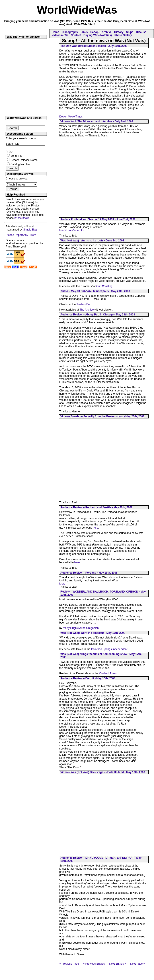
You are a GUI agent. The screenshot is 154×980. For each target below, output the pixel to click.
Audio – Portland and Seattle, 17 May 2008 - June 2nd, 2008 (98, 219)
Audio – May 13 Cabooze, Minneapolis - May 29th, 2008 (95, 291)
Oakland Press (108, 673)
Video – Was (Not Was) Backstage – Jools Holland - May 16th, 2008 (103, 772)
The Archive (87, 310)
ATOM (33, 267)
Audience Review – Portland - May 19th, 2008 (89, 573)
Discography (70, 32)
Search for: (12, 144)
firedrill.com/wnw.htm (72, 230)
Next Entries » (118, 964)
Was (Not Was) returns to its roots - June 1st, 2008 (92, 241)
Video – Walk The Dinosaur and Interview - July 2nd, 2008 (97, 121)
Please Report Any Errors (21, 235)
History (119, 32)
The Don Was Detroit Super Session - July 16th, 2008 (94, 46)
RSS (8, 267)
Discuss (141, 32)
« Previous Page (69, 964)
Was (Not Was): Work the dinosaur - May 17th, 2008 (93, 633)
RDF (15, 267)
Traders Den (84, 304)
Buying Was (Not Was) (98, 35)
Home (55, 32)
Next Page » (138, 964)
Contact (76, 35)
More (62, 584)
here (96, 528)
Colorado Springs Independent (109, 649)
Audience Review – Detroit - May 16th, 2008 (88, 678)
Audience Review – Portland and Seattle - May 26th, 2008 (96, 507)
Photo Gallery (123, 35)
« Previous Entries (94, 964)
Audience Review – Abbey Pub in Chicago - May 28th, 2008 (98, 315)
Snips (130, 32)
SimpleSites (30, 230)
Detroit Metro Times (71, 117)
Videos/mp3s (60, 35)
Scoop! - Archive (101, 32)
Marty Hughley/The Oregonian (81, 628)
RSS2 (24, 267)
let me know (22, 218)
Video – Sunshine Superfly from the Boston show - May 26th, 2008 (102, 416)
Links (84, 32)
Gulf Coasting (104, 286)
